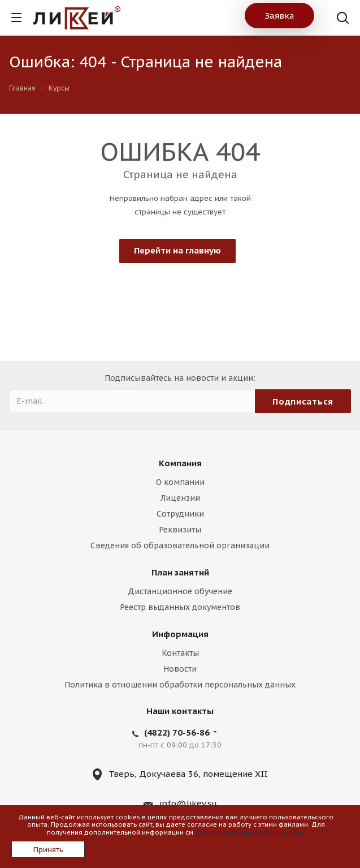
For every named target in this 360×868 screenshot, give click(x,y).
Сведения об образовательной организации (180, 545)
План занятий (180, 572)
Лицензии (180, 498)
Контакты (180, 653)
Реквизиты (180, 530)
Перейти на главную (177, 250)
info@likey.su (188, 803)
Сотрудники (180, 514)
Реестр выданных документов (180, 607)
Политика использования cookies (250, 832)
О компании (180, 482)
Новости (180, 669)
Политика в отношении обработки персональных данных (180, 685)
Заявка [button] (279, 16)
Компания (180, 463)
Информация (180, 634)
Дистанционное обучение (180, 591)
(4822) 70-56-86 (177, 732)
